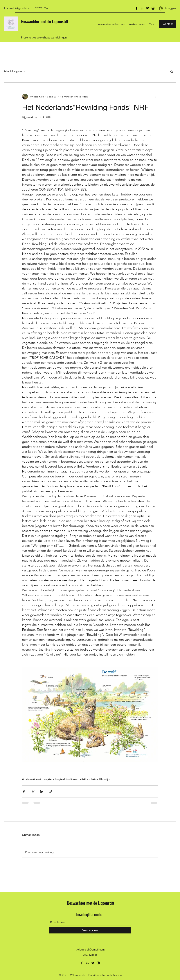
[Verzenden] (90, 930)
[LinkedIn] (142, 8)
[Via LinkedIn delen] (42, 792)
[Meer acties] (156, 97)
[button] (172, 71)
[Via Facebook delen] (24, 792)
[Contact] (168, 24)
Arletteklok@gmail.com (17, 8)
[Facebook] (136, 8)
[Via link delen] (51, 792)
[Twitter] (147, 8)
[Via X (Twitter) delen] (33, 792)
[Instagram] (153, 8)
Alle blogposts (14, 71)
